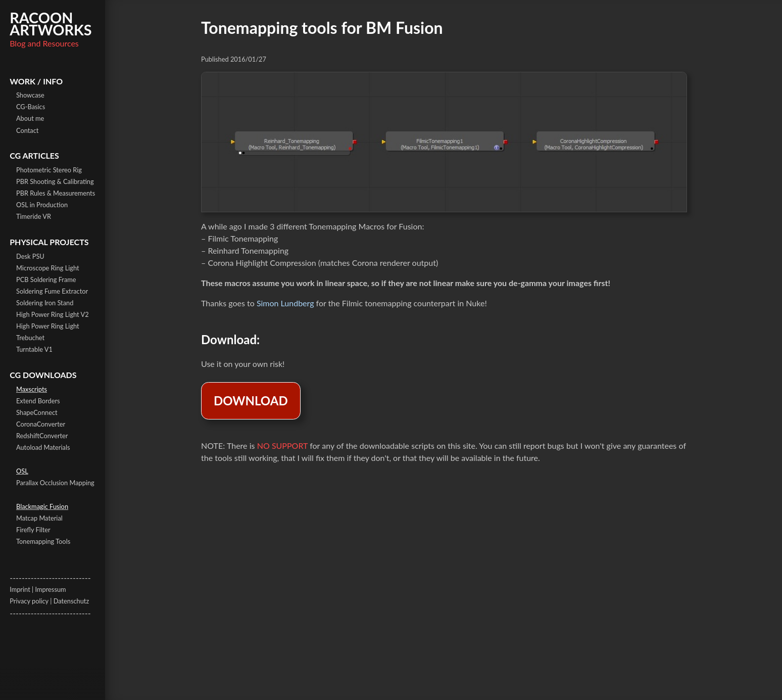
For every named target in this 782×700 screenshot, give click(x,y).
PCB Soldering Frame (46, 279)
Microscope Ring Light (48, 268)
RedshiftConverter (42, 436)
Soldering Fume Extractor (52, 291)
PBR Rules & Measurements (56, 193)
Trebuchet (30, 338)
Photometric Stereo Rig (49, 170)
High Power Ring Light (48, 326)
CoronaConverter (41, 424)
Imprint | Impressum (38, 589)
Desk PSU (30, 256)
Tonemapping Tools (43, 541)
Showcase (30, 95)
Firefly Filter (33, 530)
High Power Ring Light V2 (53, 314)
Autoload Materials (43, 447)
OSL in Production (42, 205)
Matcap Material (39, 518)
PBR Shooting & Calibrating (55, 181)
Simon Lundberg (285, 303)
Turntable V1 (34, 349)
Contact (27, 130)
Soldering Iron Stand (45, 303)
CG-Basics (31, 107)
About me (30, 118)
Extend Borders (38, 401)
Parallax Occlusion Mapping (55, 483)
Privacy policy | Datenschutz (49, 601)
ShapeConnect (37, 412)
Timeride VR (34, 216)
